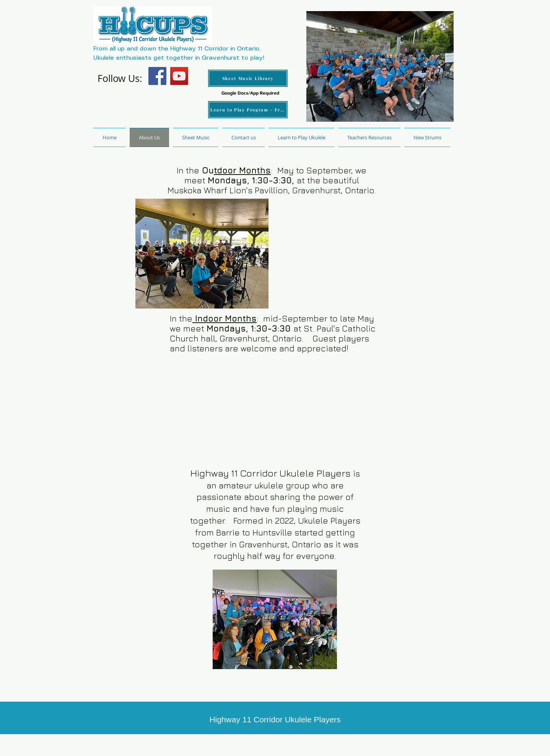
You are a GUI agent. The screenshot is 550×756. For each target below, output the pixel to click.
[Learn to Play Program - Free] (248, 110)
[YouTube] (179, 76)
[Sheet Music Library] (248, 78)
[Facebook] (157, 76)
